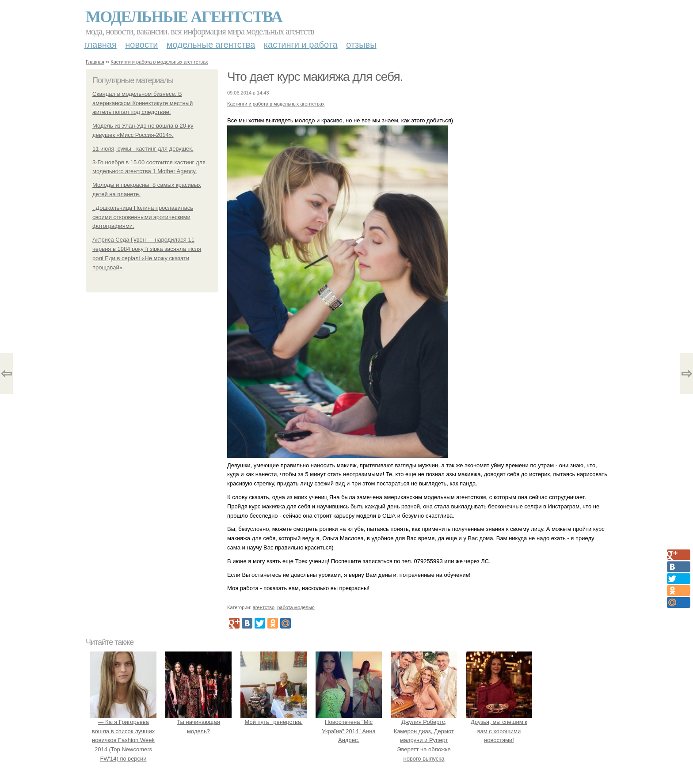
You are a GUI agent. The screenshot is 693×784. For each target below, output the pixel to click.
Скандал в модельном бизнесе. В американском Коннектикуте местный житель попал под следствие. (143, 103)
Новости (141, 45)
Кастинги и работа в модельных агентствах (159, 62)
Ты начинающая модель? (198, 722)
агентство (264, 607)
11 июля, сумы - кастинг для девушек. (143, 149)
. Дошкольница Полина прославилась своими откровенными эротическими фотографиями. (143, 217)
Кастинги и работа (301, 45)
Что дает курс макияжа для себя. (315, 77)
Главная (101, 45)
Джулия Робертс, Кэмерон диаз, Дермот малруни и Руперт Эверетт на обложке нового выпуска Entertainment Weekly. (424, 740)
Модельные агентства (184, 17)
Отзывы (361, 45)
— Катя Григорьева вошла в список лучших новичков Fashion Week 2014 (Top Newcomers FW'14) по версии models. (123, 740)
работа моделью (296, 607)
